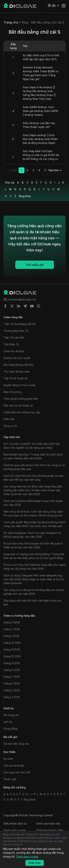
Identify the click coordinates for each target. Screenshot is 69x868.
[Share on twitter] (12, 306)
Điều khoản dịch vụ (15, 823)
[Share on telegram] (25, 306)
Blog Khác (25, 196)
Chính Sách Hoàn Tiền (49, 830)
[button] (54, 6)
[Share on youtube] (32, 306)
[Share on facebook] (5, 306)
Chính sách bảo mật (48, 823)
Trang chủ (11, 22)
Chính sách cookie (15, 830)
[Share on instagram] (38, 306)
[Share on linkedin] (19, 306)
